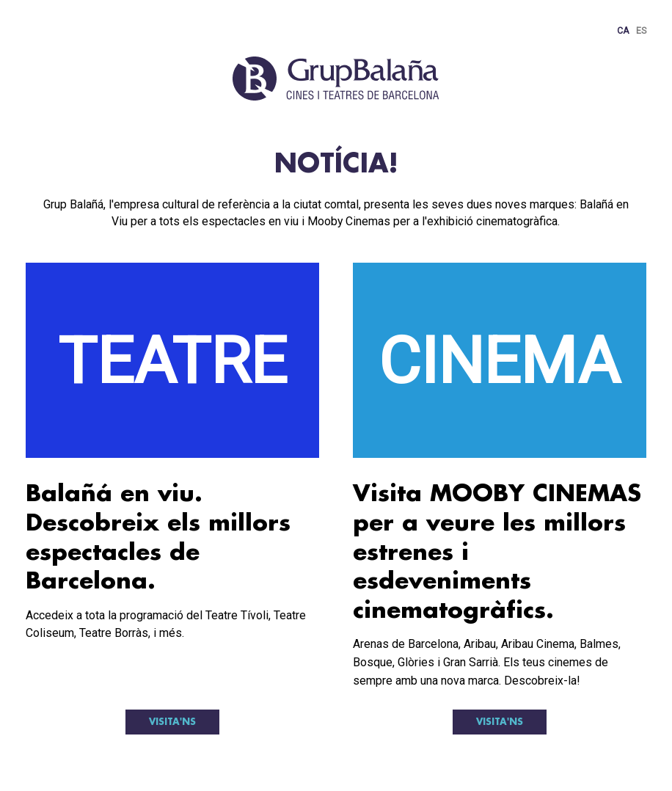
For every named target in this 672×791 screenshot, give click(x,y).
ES (641, 31)
